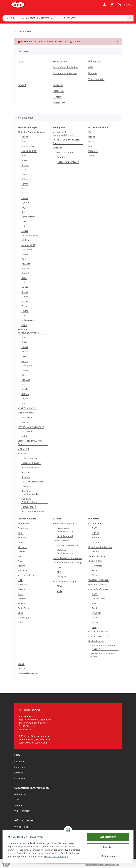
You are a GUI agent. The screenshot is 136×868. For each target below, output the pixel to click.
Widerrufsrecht (96, 79)
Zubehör (22, 453)
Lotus (25, 226)
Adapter (26, 472)
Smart (25, 292)
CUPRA (25, 170)
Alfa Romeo (28, 146)
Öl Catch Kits (95, 561)
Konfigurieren (108, 856)
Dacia (25, 174)
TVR (24, 315)
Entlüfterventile (61, 541)
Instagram (58, 91)
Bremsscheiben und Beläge (68, 563)
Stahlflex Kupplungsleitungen (28, 331)
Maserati (22, 570)
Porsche (26, 268)
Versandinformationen (65, 73)
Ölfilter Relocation (98, 632)
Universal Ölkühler (98, 585)
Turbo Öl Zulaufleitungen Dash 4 (66, 141)
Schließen (108, 847)
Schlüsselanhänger (28, 673)
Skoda (25, 287)
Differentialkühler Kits (100, 547)
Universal (97, 566)
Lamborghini (28, 217)
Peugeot (26, 264)
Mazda (25, 231)
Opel (24, 259)
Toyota (25, 311)
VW (23, 403)
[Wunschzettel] (112, 5)
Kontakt (22, 85)
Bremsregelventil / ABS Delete (30, 442)
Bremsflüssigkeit (30, 468)
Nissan (25, 254)
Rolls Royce (24, 608)
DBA (59, 567)
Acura (25, 141)
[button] (104, 5)
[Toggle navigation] (4, 4)
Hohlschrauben (30, 458)
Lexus (25, 221)
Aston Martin (25, 528)
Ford (24, 193)
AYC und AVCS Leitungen (31, 427)
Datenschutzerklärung (56, 856)
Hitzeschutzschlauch (33, 511)
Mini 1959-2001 (29, 240)
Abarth (25, 137)
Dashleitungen (96, 641)
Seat (24, 283)
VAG (94, 627)
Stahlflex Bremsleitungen (31, 132)
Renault (26, 273)
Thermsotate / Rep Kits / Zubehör (102, 655)
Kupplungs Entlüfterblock (29, 500)
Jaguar (25, 207)
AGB (91, 67)
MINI (20, 580)
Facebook (58, 85)
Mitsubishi (27, 250)
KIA (23, 212)
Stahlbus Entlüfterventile (30, 493)
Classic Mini (98, 599)
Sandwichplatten (97, 556)
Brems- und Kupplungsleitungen (64, 134)
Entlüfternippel (65, 536)
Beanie (21, 669)
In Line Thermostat (99, 636)
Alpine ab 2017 (29, 151)
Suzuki (25, 301)
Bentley (22, 537)
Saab (24, 278)
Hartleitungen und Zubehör (68, 558)
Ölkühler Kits (95, 523)
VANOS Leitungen (27, 408)
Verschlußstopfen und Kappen (104, 647)
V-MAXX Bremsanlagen (65, 581)
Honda (25, 198)
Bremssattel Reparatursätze (65, 530)
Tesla (24, 306)
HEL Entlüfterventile (32, 482)
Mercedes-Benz (30, 236)
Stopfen (26, 477)
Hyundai (26, 203)
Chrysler (22, 547)
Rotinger (61, 577)
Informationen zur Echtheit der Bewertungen (102, 865)
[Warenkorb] (125, 5)
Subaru (25, 297)
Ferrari (25, 184)
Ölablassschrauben (99, 580)
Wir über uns (60, 61)
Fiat (24, 188)
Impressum (59, 103)
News (21, 61)
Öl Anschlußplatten (99, 589)
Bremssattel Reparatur (65, 523)
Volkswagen (28, 320)
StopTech (93, 151)
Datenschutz (95, 61)
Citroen (25, 165)
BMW (24, 160)
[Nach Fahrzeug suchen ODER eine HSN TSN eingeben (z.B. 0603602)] (65, 18)
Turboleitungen (26, 413)
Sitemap (93, 73)
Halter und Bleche (31, 463)
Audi (24, 156)
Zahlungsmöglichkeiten (65, 67)
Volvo (24, 325)
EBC (59, 572)
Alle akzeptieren (108, 837)
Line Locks (23, 449)
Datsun (25, 179)
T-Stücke (26, 486)
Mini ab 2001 (28, 245)
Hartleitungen (29, 507)
